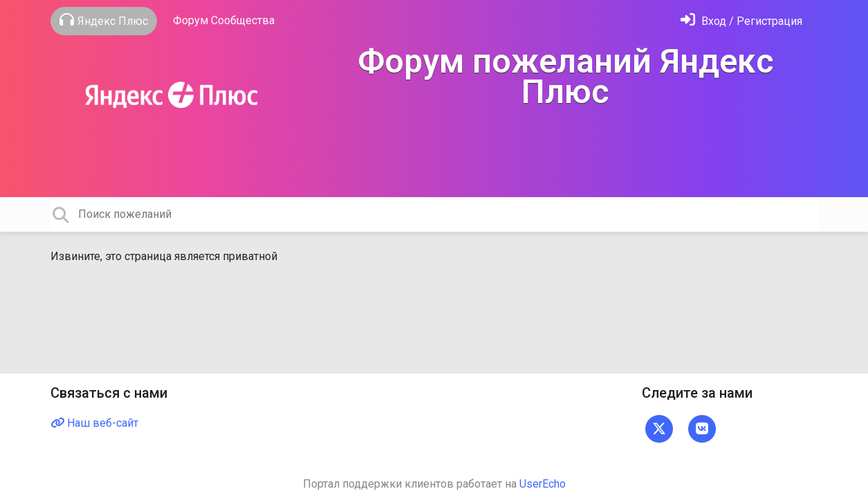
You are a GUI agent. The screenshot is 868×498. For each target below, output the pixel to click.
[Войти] (741, 21)
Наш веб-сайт (94, 423)
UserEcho (543, 484)
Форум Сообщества (224, 20)
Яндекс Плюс (104, 20)
